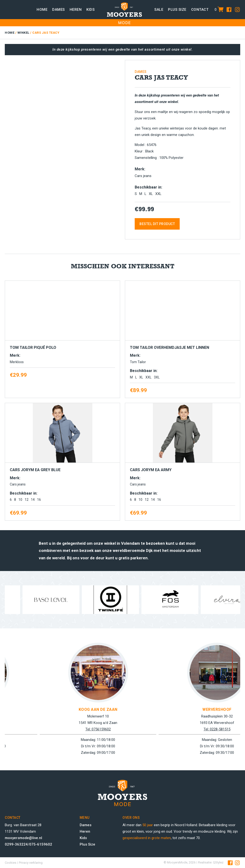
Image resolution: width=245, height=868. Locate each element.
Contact (200, 10)
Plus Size (87, 844)
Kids (90, 10)
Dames (58, 10)
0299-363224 (16, 844)
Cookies (11, 863)
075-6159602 (41, 844)
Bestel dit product (157, 224)
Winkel (23, 33)
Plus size (177, 10)
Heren (76, 10)
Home (42, 10)
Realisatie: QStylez (211, 862)
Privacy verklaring (31, 863)
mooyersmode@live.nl (23, 838)
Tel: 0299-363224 (62, 729)
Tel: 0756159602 (181, 729)
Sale (159, 10)
